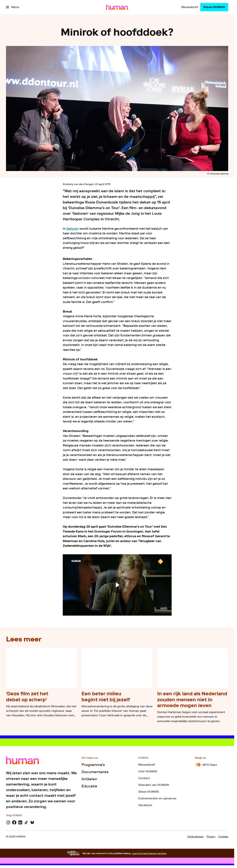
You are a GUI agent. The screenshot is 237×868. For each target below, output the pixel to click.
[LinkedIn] (20, 822)
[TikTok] (26, 822)
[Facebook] (14, 822)
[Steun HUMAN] (214, 7)
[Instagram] (8, 822)
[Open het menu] (13, 7)
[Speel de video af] (117, 585)
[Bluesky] (32, 822)
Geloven (73, 229)
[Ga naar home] (117, 7)
